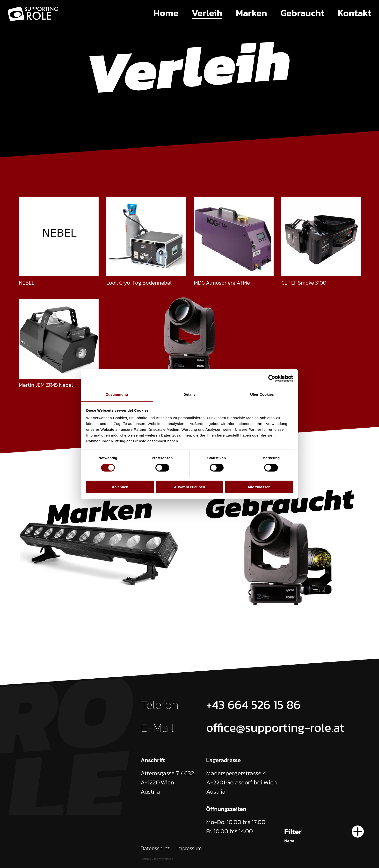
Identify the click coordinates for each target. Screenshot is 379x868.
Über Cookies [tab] (262, 394)
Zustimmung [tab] (117, 394)
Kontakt (354, 13)
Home (166, 13)
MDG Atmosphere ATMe (222, 283)
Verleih (207, 13)
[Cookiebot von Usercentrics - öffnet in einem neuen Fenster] (272, 379)
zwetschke (168, 859)
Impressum (189, 848)
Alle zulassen (259, 487)
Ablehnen (120, 487)
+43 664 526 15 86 (253, 705)
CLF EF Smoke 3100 (304, 283)
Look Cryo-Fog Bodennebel (139, 283)
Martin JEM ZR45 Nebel (46, 385)
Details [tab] (189, 394)
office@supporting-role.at (275, 728)
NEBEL (27, 283)
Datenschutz (155, 848)
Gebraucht (302, 13)
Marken (251, 13)
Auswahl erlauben (189, 487)
